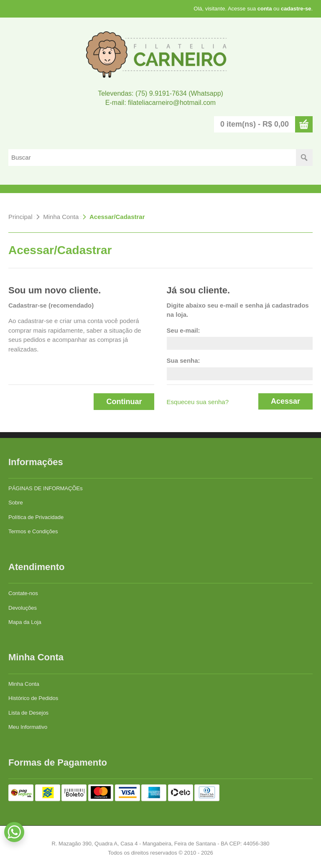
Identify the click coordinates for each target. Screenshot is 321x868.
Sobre (16, 503)
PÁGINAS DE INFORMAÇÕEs (46, 488)
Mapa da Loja (25, 622)
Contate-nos (23, 593)
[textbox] (152, 158)
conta (265, 9)
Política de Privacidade (36, 517)
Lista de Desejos (28, 713)
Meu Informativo (28, 727)
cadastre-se (296, 9)
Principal (20, 217)
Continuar (124, 402)
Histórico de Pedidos (33, 698)
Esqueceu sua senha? (198, 402)
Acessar (285, 401)
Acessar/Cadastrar (117, 217)
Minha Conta (61, 217)
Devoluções (23, 608)
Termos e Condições (33, 531)
